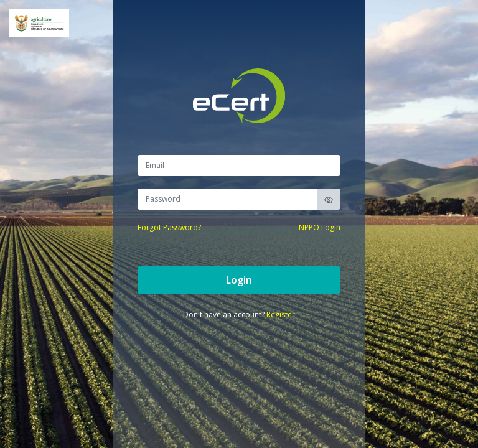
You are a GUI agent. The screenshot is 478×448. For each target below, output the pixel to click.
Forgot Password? (169, 227)
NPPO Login (320, 227)
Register (281, 315)
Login (239, 280)
